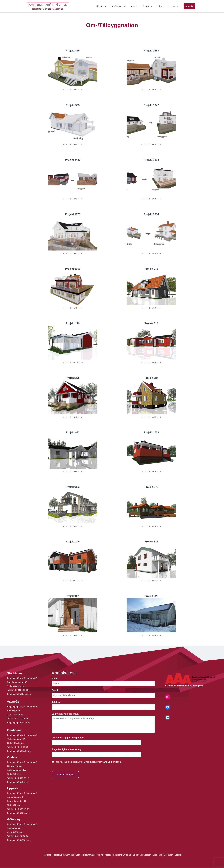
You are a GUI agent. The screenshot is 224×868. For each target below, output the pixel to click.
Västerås (44, 855)
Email (55, 690)
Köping (99, 855)
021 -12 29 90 (22, 719)
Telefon (56, 702)
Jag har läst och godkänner (89, 762)
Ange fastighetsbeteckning (67, 750)
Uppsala (149, 855)
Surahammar (66, 855)
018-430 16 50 (22, 809)
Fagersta (54, 855)
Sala (76, 855)
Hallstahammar (87, 855)
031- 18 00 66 (22, 836)
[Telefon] (103, 707)
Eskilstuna (139, 855)
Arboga (108, 855)
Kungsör (117, 855)
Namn (56, 679)
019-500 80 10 (22, 778)
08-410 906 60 (22, 690)
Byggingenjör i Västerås (18, 723)
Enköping (127, 855)
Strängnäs (160, 855)
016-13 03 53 (21, 747)
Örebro (181, 855)
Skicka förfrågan (65, 775)
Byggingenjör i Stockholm (19, 694)
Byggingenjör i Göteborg (19, 840)
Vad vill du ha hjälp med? (66, 714)
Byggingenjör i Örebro (18, 782)
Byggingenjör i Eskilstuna (19, 751)
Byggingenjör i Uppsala (18, 813)
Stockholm (171, 855)
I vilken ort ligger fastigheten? (69, 738)
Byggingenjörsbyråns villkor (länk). (103, 762)
